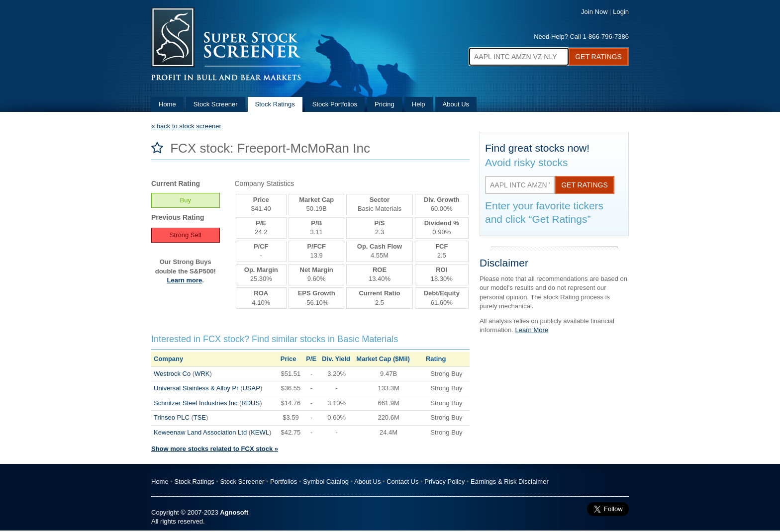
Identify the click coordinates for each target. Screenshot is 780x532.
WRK (202, 374)
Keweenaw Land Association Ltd (200, 432)
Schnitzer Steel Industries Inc (195, 403)
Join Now (594, 12)
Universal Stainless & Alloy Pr (196, 388)
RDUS (250, 403)
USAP (251, 388)
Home (167, 104)
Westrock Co (172, 374)
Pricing (385, 104)
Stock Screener (216, 104)
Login (621, 12)
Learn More (532, 330)
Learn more (185, 280)
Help (419, 104)
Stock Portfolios (335, 104)
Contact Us (402, 482)
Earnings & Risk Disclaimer (510, 482)
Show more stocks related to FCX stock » (215, 449)
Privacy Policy (444, 482)
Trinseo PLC (172, 417)
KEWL (260, 432)
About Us (456, 104)
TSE (200, 417)
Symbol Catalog (326, 482)
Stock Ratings (275, 104)
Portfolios (284, 482)
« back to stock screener (186, 126)
